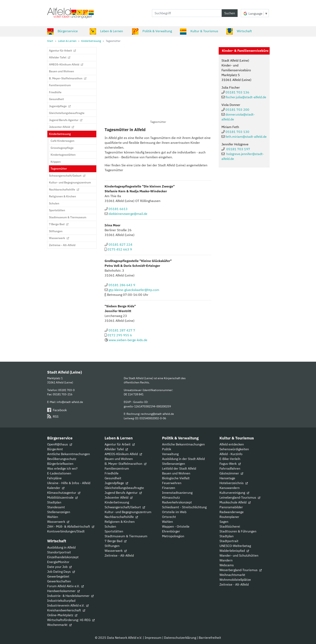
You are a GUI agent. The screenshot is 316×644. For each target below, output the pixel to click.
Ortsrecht (169, 517)
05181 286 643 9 (122, 285)
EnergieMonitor (58, 562)
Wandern (226, 560)
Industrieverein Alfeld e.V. (68, 605)
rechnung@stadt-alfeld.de (157, 414)
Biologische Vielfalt (176, 478)
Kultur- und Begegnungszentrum (128, 512)
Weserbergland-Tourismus (241, 570)
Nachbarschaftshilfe (121, 517)
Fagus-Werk (230, 464)
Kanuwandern (230, 488)
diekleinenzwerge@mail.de (128, 214)
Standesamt (56, 507)
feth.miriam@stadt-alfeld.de (246, 137)
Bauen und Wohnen (119, 459)
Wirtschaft (239, 31)
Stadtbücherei (230, 526)
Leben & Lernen (106, 31)
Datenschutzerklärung (180, 638)
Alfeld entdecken (232, 444)
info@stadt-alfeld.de (70, 402)
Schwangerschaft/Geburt (125, 507)
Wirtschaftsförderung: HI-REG (71, 620)
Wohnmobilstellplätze (235, 580)
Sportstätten (114, 531)
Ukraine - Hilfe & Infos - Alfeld (69, 483)
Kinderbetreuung (117, 502)
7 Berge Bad (115, 541)
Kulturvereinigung (234, 493)
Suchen (230, 13)
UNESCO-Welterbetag (235, 546)
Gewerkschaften (59, 581)
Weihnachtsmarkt (232, 575)
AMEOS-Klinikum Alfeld (123, 454)
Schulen (110, 526)
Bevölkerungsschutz (62, 459)
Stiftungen (112, 546)
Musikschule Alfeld (235, 502)
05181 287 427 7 (122, 330)
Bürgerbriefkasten (60, 464)
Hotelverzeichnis (234, 483)
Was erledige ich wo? (62, 468)
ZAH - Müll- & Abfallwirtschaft (71, 526)
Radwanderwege (232, 512)
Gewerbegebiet (58, 576)
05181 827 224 (121, 244)
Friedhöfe (112, 473)
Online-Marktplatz (62, 615)
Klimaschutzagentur (64, 493)
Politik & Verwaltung (152, 31)
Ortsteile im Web (174, 512)
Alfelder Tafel (116, 449)
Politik (167, 449)
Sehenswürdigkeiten (234, 449)
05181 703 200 (237, 110)
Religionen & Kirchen (120, 522)
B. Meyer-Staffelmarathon (125, 464)
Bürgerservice (62, 31)
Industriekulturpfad (61, 601)
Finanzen (169, 488)
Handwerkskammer (63, 591)
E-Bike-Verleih (230, 459)
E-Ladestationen (59, 473)
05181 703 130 (237, 132)
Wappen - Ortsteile (176, 526)
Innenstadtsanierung (177, 493)
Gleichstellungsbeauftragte (124, 488)
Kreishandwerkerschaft (66, 610)
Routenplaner (229, 517)
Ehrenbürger (171, 531)
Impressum (153, 638)
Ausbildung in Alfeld (61, 547)
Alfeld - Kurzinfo (231, 454)
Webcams (227, 565)
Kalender (56, 488)
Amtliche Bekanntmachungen (69, 454)
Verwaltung (170, 454)
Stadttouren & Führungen (238, 531)
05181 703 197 (238, 149)
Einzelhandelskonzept (63, 557)
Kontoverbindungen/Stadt (66, 531)
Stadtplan (54, 502)
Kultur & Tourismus (199, 31)
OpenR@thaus (60, 444)
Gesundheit (113, 478)
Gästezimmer (231, 473)
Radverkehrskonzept (177, 502)
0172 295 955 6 (120, 335)
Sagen (224, 522)
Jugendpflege (116, 483)
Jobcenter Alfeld (118, 497)
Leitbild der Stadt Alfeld (179, 468)
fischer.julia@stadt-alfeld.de (246, 97)
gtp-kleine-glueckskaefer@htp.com (134, 290)
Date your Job (59, 567)
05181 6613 (118, 209)
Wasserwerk (58, 522)
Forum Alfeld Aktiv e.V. (65, 586)
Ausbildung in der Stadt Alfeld (183, 459)
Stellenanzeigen (59, 512)
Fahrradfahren (230, 468)
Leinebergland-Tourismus (240, 497)
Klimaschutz (171, 497)
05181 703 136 (237, 92)
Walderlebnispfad (234, 551)
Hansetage (227, 478)
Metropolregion (173, 536)
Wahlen (53, 517)
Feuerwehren (172, 483)
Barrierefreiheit (210, 638)
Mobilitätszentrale (62, 497)
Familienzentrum (117, 468)
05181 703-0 (66, 390)
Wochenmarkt (59, 625)
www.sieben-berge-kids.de (128, 340)
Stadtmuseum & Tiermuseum (126, 536)
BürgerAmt (55, 449)
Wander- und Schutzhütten (239, 555)
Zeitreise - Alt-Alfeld (119, 555)
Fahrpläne (54, 478)
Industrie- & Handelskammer (70, 596)
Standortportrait (59, 552)
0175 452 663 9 (120, 249)
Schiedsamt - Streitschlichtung (184, 507)
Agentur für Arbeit (120, 444)
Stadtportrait (229, 541)
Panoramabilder (231, 507)
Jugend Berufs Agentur (123, 493)
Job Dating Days (61, 572)
